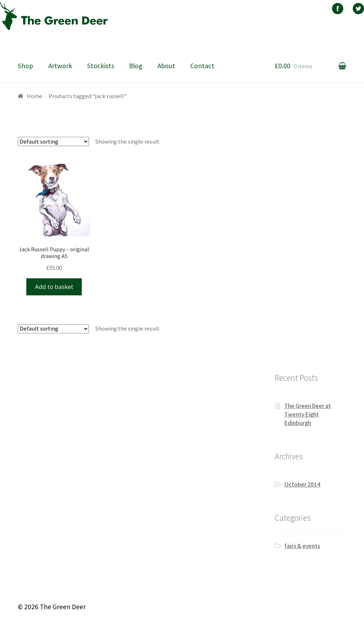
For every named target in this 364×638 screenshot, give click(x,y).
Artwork (60, 66)
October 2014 (302, 484)
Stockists (101, 66)
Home (34, 96)
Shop (25, 66)
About (166, 66)
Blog (136, 66)
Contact (202, 66)
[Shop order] (53, 141)
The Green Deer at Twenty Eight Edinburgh (308, 414)
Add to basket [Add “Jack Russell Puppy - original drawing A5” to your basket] (54, 287)
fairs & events (302, 546)
